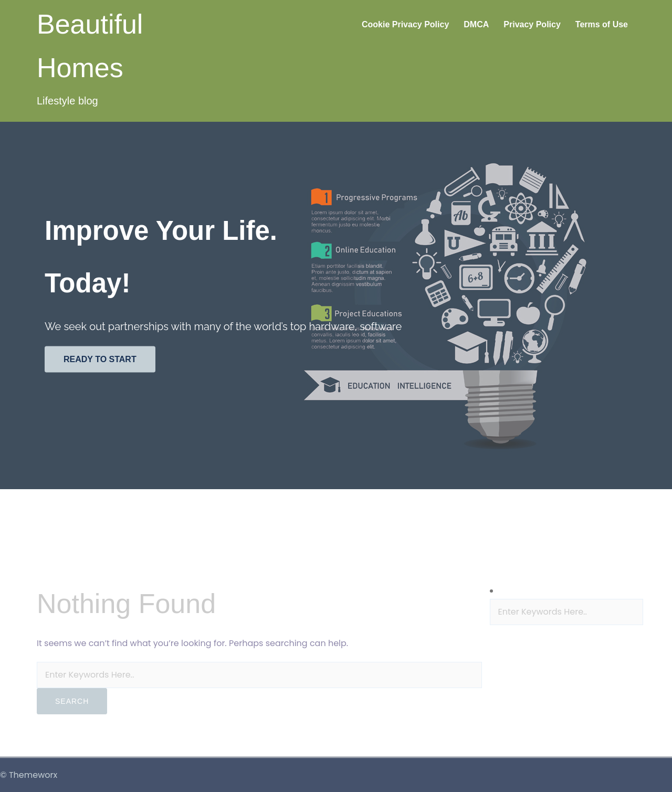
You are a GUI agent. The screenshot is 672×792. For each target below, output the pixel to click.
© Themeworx (29, 775)
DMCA (476, 24)
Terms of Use (602, 24)
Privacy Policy (532, 24)
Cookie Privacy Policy (405, 24)
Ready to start (100, 359)
